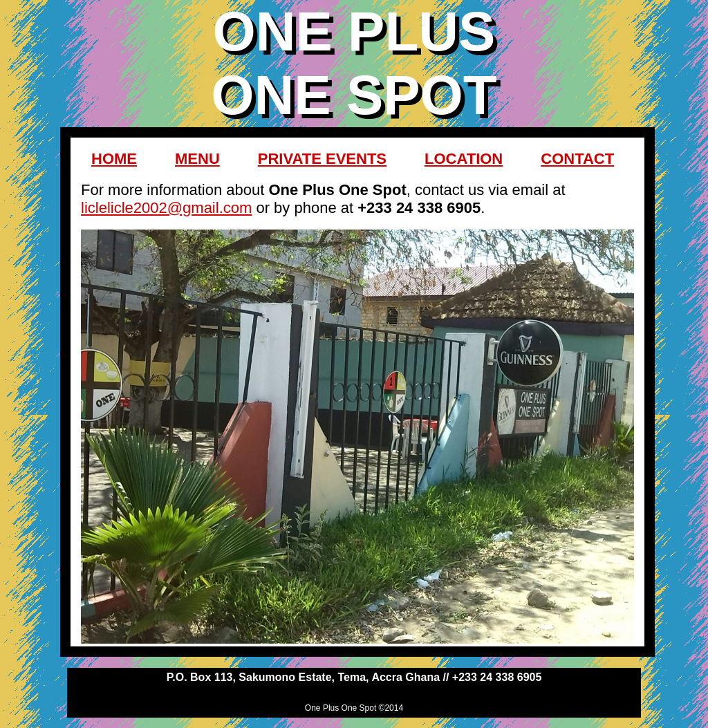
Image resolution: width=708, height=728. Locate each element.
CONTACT (577, 159)
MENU (197, 159)
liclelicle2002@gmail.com (166, 208)
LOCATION (464, 159)
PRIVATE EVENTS (322, 159)
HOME (114, 159)
